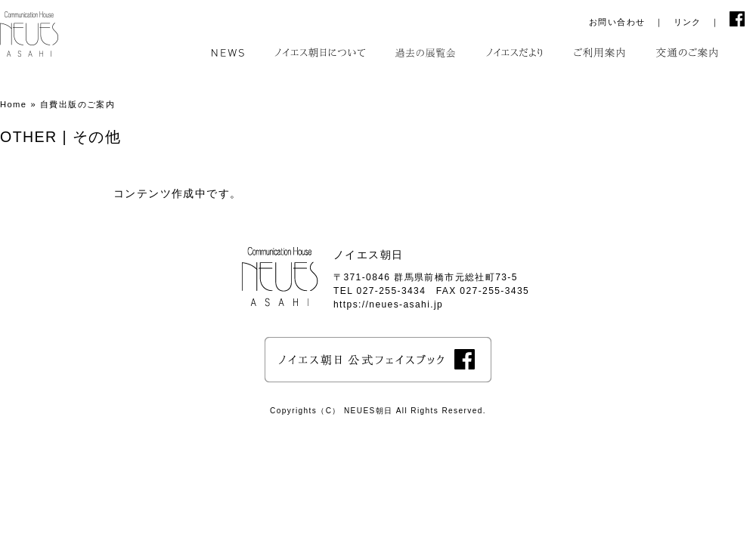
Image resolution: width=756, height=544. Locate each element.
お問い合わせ (617, 22)
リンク (688, 22)
